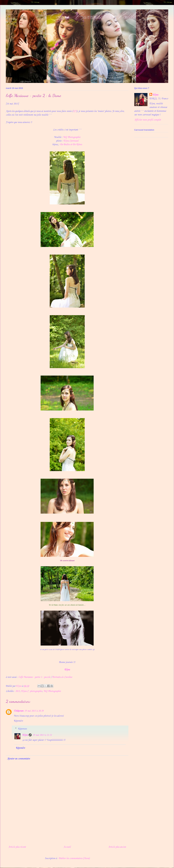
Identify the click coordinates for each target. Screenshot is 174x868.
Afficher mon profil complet (148, 120)
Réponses (22, 729)
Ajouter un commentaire (18, 759)
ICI (75, 111)
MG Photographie (72, 137)
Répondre (18, 721)
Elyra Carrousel (71, 141)
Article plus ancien (117, 847)
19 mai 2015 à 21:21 (42, 735)
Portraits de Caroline (62, 677)
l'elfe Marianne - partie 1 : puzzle (34, 677)
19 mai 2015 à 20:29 (34, 711)
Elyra (67, 670)
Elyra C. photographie (32, 691)
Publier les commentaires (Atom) (74, 858)
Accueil (67, 847)
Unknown (19, 711)
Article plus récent (17, 847)
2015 (18, 691)
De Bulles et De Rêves (71, 145)
